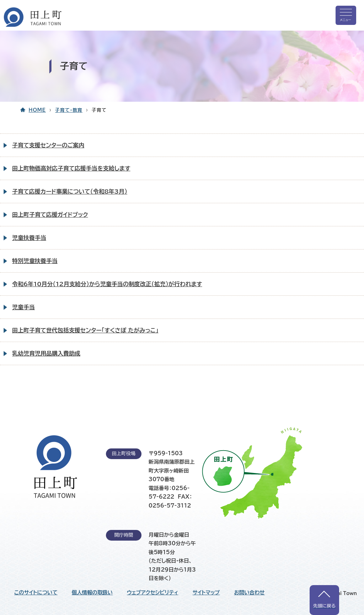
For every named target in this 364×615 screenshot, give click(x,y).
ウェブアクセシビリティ (153, 593)
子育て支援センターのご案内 (48, 145)
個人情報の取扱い (92, 593)
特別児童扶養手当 (35, 261)
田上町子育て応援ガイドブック (50, 215)
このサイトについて (36, 593)
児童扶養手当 (29, 238)
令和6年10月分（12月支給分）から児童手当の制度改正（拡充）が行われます (107, 284)
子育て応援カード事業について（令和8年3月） (70, 191)
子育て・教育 (69, 110)
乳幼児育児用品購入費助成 (46, 353)
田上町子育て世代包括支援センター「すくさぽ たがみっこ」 (85, 330)
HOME (37, 110)
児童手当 (23, 307)
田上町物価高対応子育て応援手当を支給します (71, 168)
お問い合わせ (249, 593)
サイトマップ (206, 593)
